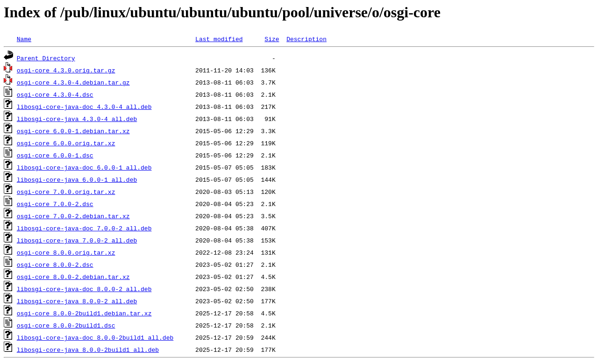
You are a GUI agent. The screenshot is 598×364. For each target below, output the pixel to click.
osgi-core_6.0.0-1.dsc (55, 155)
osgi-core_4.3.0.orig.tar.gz (66, 70)
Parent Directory (46, 58)
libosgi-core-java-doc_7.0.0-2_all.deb (84, 228)
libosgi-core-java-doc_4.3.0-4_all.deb (84, 107)
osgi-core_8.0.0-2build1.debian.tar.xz (84, 313)
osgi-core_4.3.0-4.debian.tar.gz (73, 82)
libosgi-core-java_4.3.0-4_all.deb (77, 119)
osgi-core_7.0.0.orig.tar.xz (66, 192)
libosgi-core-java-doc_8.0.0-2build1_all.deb (95, 337)
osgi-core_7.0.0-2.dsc (55, 204)
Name (24, 39)
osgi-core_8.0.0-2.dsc (55, 264)
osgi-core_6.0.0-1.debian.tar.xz (73, 131)
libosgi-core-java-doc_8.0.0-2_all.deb (84, 289)
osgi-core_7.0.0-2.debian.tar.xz (73, 216)
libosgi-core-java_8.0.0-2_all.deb (77, 301)
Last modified (219, 39)
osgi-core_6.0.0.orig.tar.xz (66, 143)
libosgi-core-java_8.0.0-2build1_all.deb (88, 350)
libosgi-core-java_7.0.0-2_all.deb (77, 240)
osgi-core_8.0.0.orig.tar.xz (66, 252)
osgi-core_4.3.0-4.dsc (55, 94)
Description (306, 39)
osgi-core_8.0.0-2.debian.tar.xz (73, 277)
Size (272, 39)
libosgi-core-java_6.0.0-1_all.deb (77, 179)
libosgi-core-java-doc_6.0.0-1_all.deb (84, 167)
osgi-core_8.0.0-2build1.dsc (66, 325)
